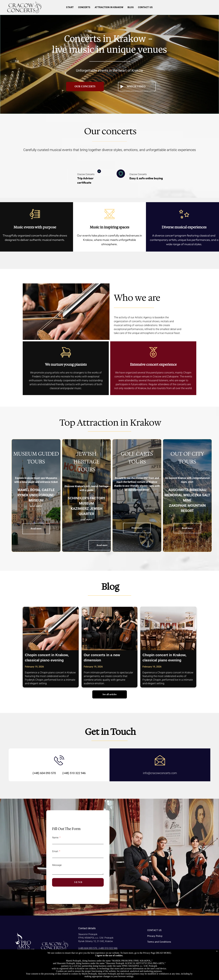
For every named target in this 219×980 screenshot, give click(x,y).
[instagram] (176, 969)
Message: (57, 865)
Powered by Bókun (110, 977)
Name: (55, 838)
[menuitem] (70, 7)
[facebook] (169, 969)
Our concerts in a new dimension (102, 658)
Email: (55, 851)
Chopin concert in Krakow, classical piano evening (47, 658)
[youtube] (182, 969)
